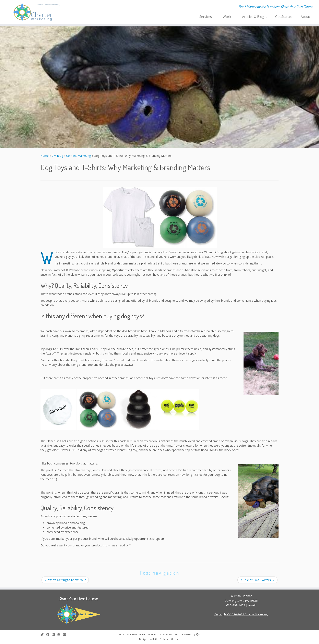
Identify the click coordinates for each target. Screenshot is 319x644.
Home (45, 156)
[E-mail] (66, 635)
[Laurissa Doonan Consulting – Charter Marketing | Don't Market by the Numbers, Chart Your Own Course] (37, 12)
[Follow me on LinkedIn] (55, 635)
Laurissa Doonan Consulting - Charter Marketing (154, 634)
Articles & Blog (255, 17)
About (307, 17)
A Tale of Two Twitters (257, 580)
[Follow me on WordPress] (60, 635)
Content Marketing (78, 156)
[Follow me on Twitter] (43, 635)
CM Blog (57, 156)
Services (207, 17)
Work (228, 17)
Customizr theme (169, 639)
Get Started (284, 17)
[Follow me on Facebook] (49, 635)
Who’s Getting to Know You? (65, 580)
